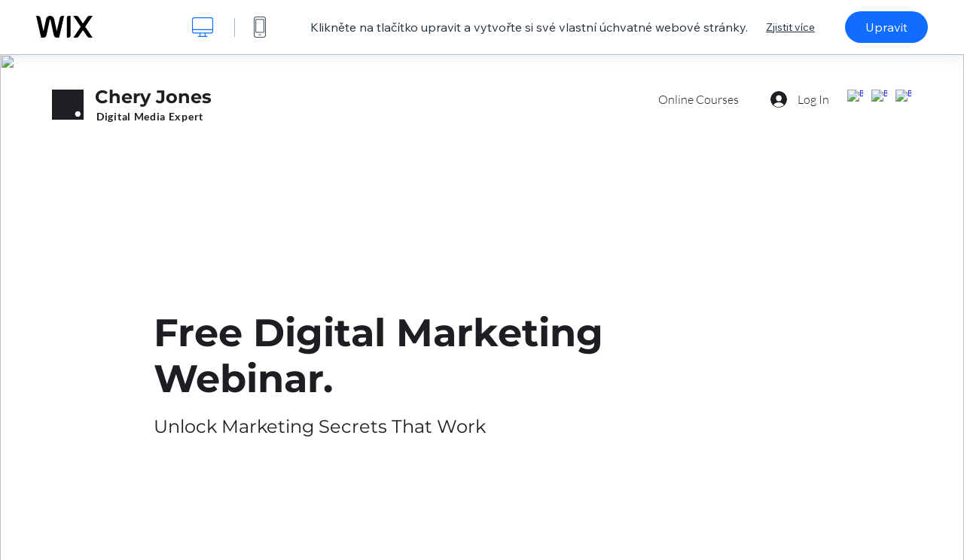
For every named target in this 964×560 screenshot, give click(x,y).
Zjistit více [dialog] (790, 27)
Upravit (886, 27)
